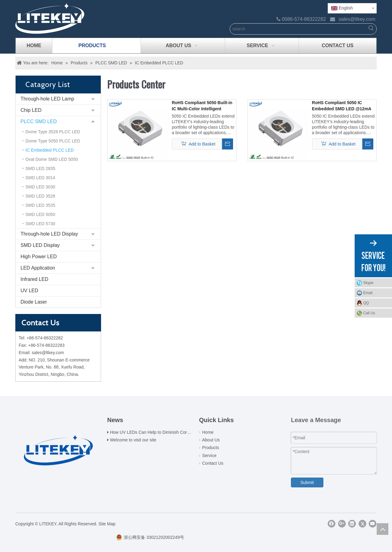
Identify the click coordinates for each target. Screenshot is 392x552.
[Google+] (342, 524)
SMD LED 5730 (40, 224)
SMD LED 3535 (40, 205)
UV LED (29, 291)
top (383, 529)
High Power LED (39, 257)
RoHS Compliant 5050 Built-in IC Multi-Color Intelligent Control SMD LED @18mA (202, 106)
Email (376, 293)
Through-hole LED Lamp (47, 99)
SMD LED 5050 (40, 214)
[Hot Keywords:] (371, 29)
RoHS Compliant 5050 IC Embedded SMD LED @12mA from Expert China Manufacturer (342, 106)
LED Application (38, 268)
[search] (298, 29)
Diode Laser (34, 302)
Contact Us (213, 463)
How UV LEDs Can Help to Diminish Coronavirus (156, 432)
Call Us (369, 313)
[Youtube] (373, 524)
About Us (211, 440)
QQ (376, 303)
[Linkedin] (352, 524)
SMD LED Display (40, 245)
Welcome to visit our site (133, 440)
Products (211, 448)
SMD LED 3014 (40, 178)
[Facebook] (332, 524)
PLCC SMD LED (39, 121)
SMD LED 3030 (40, 187)
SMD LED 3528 (40, 196)
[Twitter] (362, 524)
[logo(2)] (58, 446)
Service (209, 456)
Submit (307, 482)
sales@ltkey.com (357, 19)
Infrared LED (34, 279)
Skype (376, 283)
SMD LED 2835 (40, 168)
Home (208, 432)
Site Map (107, 524)
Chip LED (31, 110)
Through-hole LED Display (49, 234)
